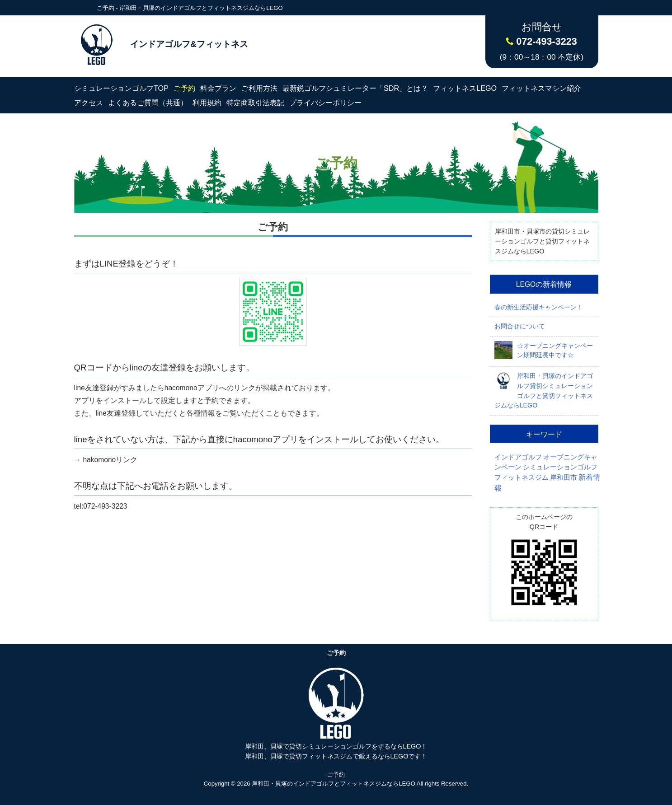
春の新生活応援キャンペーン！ (539, 307)
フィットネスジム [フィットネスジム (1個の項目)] (522, 477)
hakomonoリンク (109, 460)
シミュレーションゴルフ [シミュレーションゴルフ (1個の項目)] (560, 467)
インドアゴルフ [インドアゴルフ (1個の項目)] (518, 457)
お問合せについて (520, 326)
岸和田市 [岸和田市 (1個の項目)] (564, 477)
